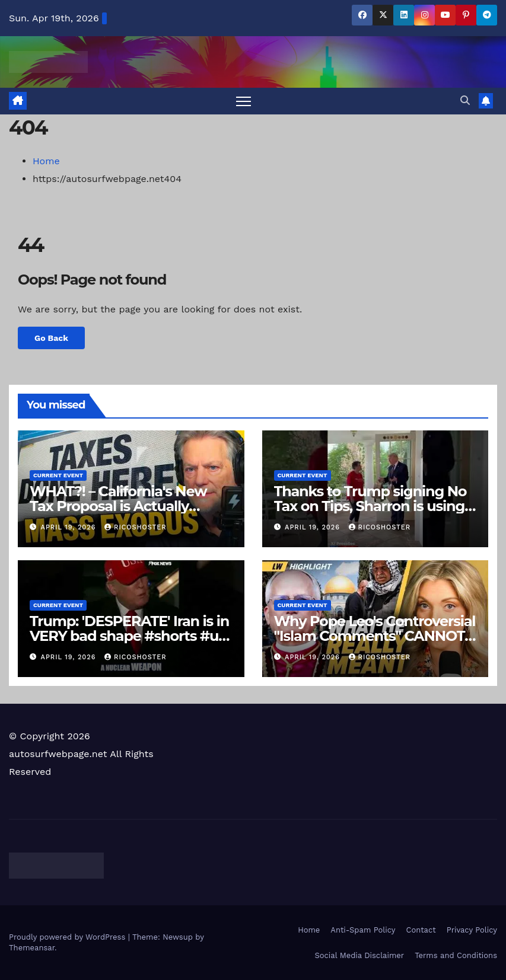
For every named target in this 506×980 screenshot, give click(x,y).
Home (46, 161)
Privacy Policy (472, 930)
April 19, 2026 (70, 528)
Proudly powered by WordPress (69, 937)
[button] (465, 100)
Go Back (52, 339)
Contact (421, 930)
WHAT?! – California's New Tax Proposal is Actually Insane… (118, 506)
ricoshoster (136, 528)
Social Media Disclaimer (359, 955)
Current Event (58, 475)
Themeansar (32, 948)
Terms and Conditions (456, 955)
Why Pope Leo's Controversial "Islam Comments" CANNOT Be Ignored (375, 636)
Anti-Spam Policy (363, 930)
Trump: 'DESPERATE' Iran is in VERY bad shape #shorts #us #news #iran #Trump (129, 636)
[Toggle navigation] (244, 101)
